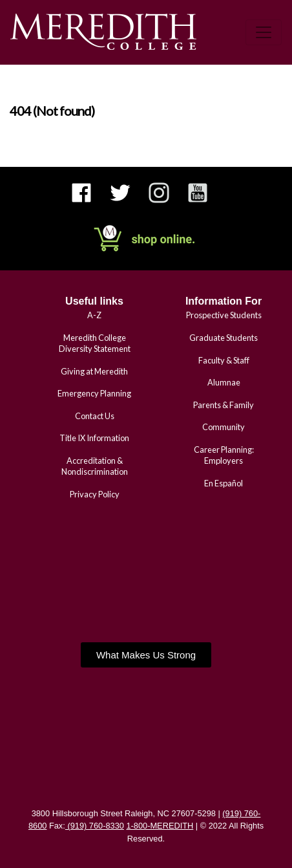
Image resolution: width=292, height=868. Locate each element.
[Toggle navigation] (264, 32)
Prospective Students (224, 315)
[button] (146, 655)
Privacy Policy (95, 494)
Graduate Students (224, 338)
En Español (224, 483)
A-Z (94, 315)
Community (224, 427)
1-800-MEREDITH (160, 826)
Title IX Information (94, 438)
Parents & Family (224, 405)
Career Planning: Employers (224, 455)
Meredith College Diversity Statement (95, 343)
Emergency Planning (94, 393)
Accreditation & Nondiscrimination (95, 466)
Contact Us (95, 416)
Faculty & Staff (224, 360)
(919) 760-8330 (95, 826)
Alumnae (224, 382)
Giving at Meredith (94, 371)
